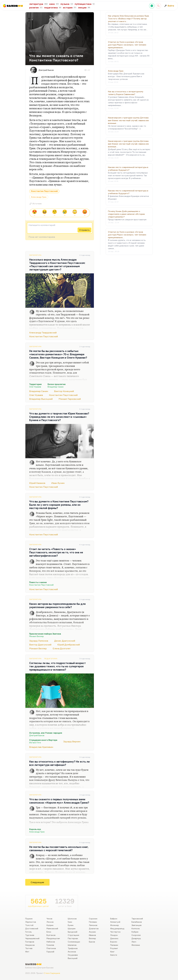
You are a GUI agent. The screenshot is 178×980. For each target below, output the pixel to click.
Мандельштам (53, 938)
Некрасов (30, 945)
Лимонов (93, 925)
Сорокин (93, 919)
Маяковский (52, 928)
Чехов (49, 919)
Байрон (114, 919)
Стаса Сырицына (52, 973)
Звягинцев (136, 925)
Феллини (136, 945)
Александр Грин (39, 197)
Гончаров (30, 942)
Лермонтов (31, 922)
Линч (134, 942)
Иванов (92, 935)
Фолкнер (115, 925)
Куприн (50, 925)
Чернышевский (32, 938)
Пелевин (93, 922)
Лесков (50, 922)
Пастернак (73, 938)
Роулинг (114, 948)
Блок (49, 932)
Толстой (29, 925)
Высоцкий (73, 958)
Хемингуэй (115, 922)
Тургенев (30, 935)
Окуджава (73, 955)
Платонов (51, 948)
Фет (27, 952)
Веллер (92, 938)
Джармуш (136, 938)
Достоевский (32, 928)
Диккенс (114, 938)
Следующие (37, 882)
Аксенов (72, 952)
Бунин (71, 925)
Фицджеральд (117, 928)
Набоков (51, 942)
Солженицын (74, 942)
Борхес (114, 942)
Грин (70, 922)
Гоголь (28, 932)
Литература (35, 255)
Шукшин (72, 928)
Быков (92, 942)
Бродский (73, 932)
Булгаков (51, 935)
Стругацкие (73, 935)
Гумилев (50, 945)
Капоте (114, 955)
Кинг (112, 952)
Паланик (114, 945)
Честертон (115, 932)
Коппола (136, 928)
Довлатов (94, 928)
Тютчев (29, 948)
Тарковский (137, 919)
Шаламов (72, 945)
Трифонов (73, 948)
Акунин (92, 932)
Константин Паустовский (44, 191)
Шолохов (72, 919)
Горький (50, 952)
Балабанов (137, 922)
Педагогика (51, 659)
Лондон (114, 935)
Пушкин (29, 919)
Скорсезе (136, 935)
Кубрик (135, 932)
